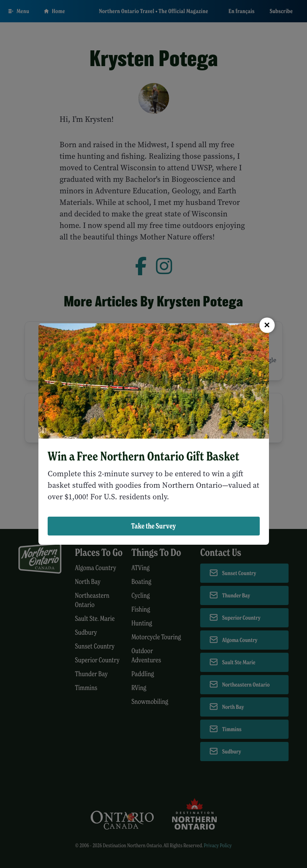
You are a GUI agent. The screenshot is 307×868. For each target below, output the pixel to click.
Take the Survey (153, 526)
